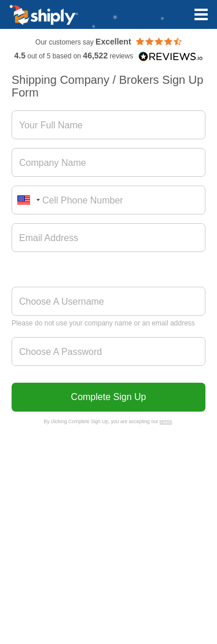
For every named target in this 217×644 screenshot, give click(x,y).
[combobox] (28, 200)
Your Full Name (51, 125)
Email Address (49, 238)
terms (166, 421)
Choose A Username (62, 301)
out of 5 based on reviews (108, 56)
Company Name (53, 163)
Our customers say (108, 42)
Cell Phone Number (83, 200)
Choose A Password (60, 352)
